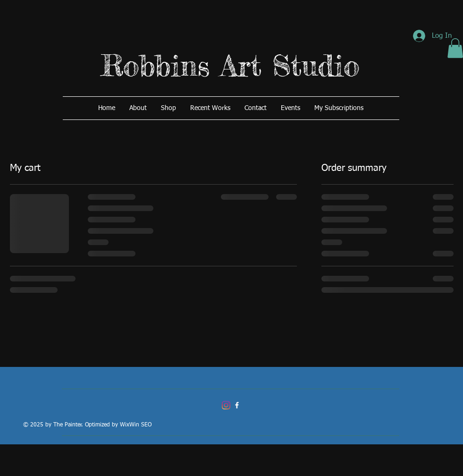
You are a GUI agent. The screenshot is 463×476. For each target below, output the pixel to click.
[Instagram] (226, 405)
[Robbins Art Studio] (237, 405)
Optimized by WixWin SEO (118, 425)
